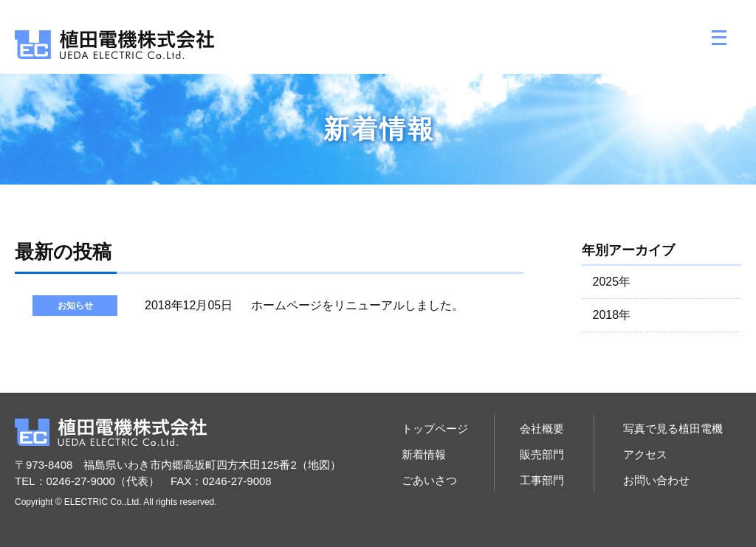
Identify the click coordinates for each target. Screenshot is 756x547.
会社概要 (542, 429)
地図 (319, 465)
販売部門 (542, 454)
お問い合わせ (656, 480)
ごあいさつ (429, 480)
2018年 (612, 315)
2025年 (612, 282)
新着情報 (424, 454)
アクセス (645, 454)
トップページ (435, 429)
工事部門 (542, 480)
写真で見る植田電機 (673, 429)
